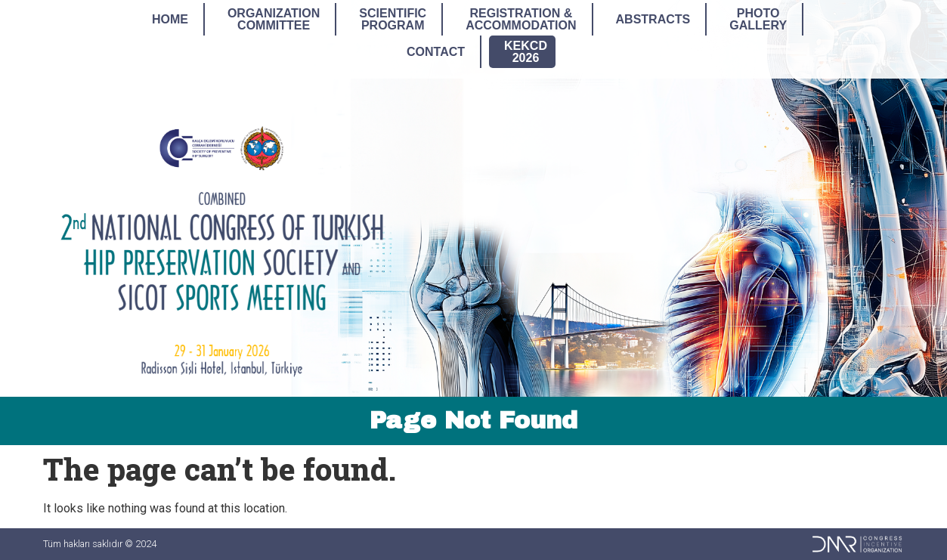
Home (170, 19)
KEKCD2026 (526, 52)
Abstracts (653, 19)
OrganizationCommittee (274, 19)
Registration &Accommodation (521, 19)
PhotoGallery (758, 19)
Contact (436, 52)
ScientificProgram (393, 19)
